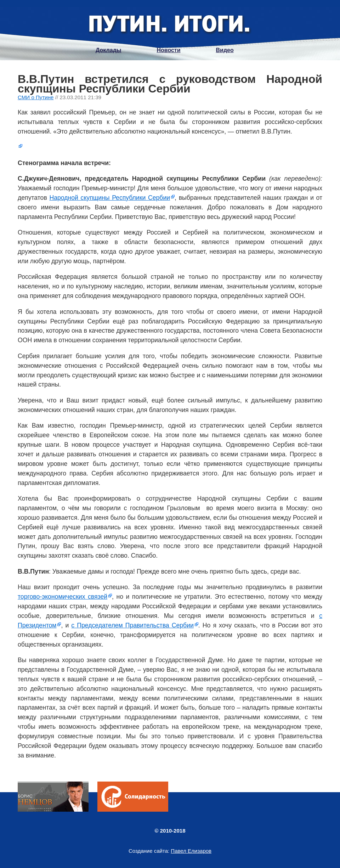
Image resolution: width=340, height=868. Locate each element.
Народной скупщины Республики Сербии (110, 198)
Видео (225, 50)
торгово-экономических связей (63, 597)
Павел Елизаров (191, 851)
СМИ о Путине (36, 97)
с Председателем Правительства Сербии (132, 625)
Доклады (108, 50)
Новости (168, 50)
